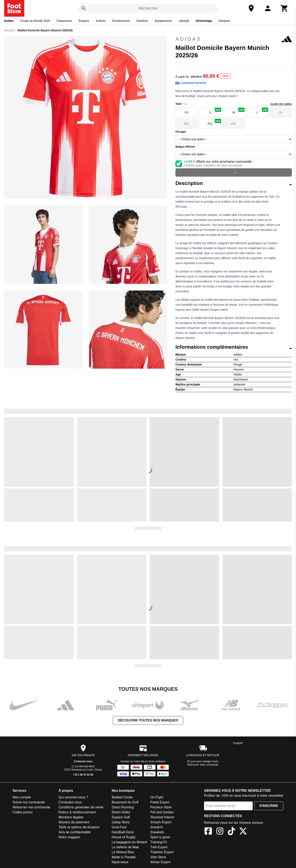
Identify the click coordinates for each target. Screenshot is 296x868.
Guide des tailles (281, 104)
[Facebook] (208, 832)
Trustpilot (238, 743)
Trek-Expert (159, 847)
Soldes (9, 21)
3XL (214, 122)
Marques (224, 21)
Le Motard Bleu (123, 852)
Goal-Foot (119, 827)
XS (187, 112)
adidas (234, 39)
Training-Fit (159, 842)
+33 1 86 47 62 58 (83, 775)
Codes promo (23, 812)
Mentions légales (71, 817)
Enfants (101, 21)
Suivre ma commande (29, 802)
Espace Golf (121, 817)
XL (281, 112)
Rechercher (148, 8)
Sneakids (157, 832)
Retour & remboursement (77, 812)
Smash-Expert (161, 822)
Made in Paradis (124, 857)
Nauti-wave (120, 862)
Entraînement (121, 21)
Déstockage (204, 21)
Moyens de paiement (74, 822)
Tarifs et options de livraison (79, 827)
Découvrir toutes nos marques (148, 720)
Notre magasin (69, 837)
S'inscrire (269, 806)
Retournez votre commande (203, 765)
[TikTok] (231, 832)
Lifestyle (184, 21)
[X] (243, 832)
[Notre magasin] (251, 8)
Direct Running (123, 807)
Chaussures (64, 21)
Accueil (9, 30)
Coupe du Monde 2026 (35, 21)
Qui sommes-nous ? (73, 797)
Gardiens (142, 21)
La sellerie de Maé (125, 847)
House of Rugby (124, 837)
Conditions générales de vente (81, 807)
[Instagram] (220, 832)
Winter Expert (160, 862)
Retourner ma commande (31, 807)
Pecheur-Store (161, 807)
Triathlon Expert (162, 852)
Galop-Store (121, 822)
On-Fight (157, 797)
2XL (187, 124)
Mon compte (22, 797)
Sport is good (160, 837)
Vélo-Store (158, 857)
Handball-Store (123, 832)
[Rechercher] (84, 8)
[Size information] (186, 104)
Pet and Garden (162, 812)
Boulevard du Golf (125, 802)
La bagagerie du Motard (129, 842)
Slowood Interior (162, 817)
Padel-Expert (160, 802)
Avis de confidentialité (75, 832)
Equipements (163, 21)
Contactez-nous (83, 761)
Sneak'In (157, 827)
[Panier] (284, 8)
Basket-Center (122, 797)
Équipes (84, 21)
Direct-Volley (121, 812)
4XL (234, 124)
